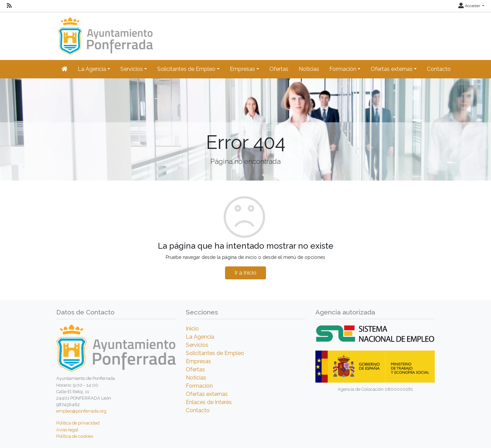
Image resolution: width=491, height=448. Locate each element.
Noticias (309, 69)
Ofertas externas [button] (392, 69)
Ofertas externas (207, 394)
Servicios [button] (132, 69)
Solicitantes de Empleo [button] (186, 69)
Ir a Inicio (245, 273)
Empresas (198, 361)
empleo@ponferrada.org (81, 411)
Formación (199, 386)
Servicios (197, 345)
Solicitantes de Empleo (215, 353)
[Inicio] (105, 33)
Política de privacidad (78, 423)
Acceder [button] (470, 6)
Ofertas (279, 69)
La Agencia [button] (92, 69)
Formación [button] (343, 69)
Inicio (192, 329)
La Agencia (200, 337)
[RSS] (9, 6)
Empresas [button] (242, 69)
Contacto (439, 69)
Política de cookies (75, 436)
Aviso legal (67, 430)
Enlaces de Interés (209, 402)
